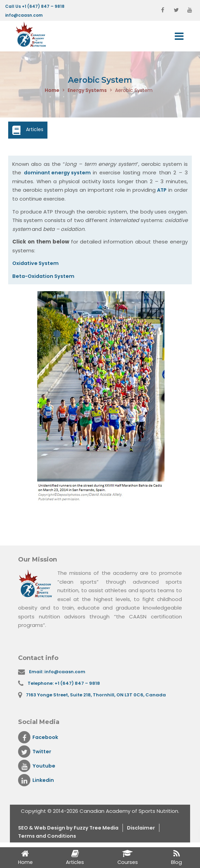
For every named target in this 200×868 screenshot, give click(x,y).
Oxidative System (37, 263)
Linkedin (36, 781)
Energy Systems (87, 91)
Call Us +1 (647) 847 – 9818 (35, 6)
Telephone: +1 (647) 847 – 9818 (64, 684)
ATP (162, 190)
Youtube (37, 767)
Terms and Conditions (48, 838)
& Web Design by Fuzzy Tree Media (77, 829)
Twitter (35, 753)
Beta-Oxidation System (45, 276)
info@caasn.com (24, 15)
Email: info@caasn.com (58, 672)
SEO (24, 829)
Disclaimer (147, 829)
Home (52, 91)
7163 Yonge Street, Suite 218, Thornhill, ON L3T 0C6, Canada (97, 696)
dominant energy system (59, 173)
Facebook (39, 738)
